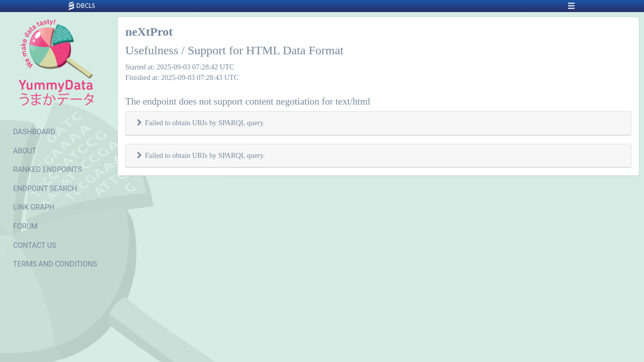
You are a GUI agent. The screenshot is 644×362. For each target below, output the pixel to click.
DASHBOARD (34, 132)
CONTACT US (35, 246)
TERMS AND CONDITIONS (55, 264)
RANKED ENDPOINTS (48, 170)
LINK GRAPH (34, 207)
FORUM (25, 227)
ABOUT (25, 151)
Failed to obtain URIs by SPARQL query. (205, 123)
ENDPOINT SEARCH (45, 189)
